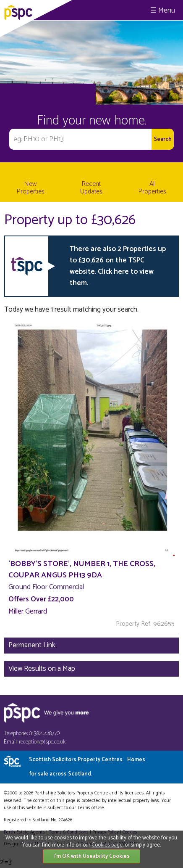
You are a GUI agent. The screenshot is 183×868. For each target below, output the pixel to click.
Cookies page (107, 845)
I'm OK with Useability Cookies (91, 856)
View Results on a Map (42, 669)
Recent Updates (91, 188)
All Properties (152, 188)
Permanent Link (32, 645)
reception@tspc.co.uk (42, 742)
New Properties (31, 188)
